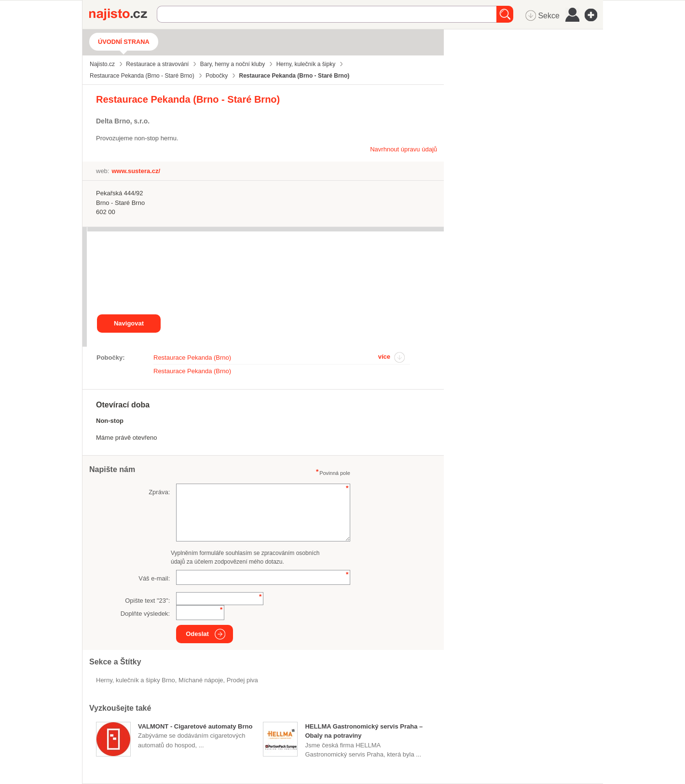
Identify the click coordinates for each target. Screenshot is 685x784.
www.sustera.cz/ (136, 171)
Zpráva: (159, 492)
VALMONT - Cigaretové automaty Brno (195, 726)
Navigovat (129, 323)
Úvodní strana (124, 42)
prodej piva (242, 680)
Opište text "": (147, 601)
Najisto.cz (123, 14)
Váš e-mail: (154, 578)
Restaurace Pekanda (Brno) (192, 358)
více (384, 357)
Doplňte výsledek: (145, 614)
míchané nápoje (201, 680)
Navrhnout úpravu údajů (404, 149)
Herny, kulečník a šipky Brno (136, 680)
